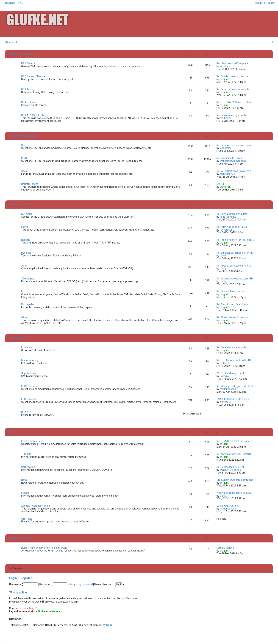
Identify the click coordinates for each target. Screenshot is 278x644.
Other (24, 317)
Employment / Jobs (32, 441)
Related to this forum (20, 538)
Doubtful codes (30, 184)
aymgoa (108, 625)
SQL (24, 145)
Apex (24, 266)
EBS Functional (30, 386)
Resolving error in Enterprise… (233, 63)
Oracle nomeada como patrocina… (236, 480)
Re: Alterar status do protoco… (233, 317)
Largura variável (225, 548)
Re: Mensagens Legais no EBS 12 (235, 386)
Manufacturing (30, 360)
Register (26, 578)
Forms (25, 227)
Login (13, 578)
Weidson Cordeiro (230, 470)
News (24, 480)
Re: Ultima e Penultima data (232, 214)
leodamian (226, 148)
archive (224, 363)
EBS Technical (29, 399)
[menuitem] (21, 3)
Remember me (104, 584)
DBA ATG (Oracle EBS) (34, 115)
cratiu (223, 496)
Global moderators (49, 611)
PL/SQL (26, 158)
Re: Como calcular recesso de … (234, 89)
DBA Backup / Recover (34, 76)
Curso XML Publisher (228, 506)
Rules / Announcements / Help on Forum (44, 548)
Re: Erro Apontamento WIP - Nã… (235, 360)
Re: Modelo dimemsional (230, 292)
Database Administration (22, 54)
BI (22, 292)
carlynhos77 (226, 174)
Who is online (18, 593)
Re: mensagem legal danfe (232, 115)
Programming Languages (22, 136)
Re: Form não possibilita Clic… (233, 227)
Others (12, 432)
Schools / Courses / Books (36, 506)
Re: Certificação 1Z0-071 (230, 467)
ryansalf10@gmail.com (233, 161)
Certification (28, 467)
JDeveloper (28, 279)
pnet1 (223, 256)
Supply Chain (29, 373)
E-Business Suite (17, 338)
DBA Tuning (28, 89)
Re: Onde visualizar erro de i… (233, 347)
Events (25, 493)
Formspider (28, 304)
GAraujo (224, 376)
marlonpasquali (228, 389)
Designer (26, 253)
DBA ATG (26, 412)
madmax (225, 118)
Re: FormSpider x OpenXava (232, 304)
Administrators (28, 611)
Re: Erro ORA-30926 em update (234, 102)
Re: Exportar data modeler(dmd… (235, 253)
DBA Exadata (29, 102)
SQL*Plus (27, 214)
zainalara (225, 66)
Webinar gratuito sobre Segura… (234, 493)
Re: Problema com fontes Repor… (235, 240)
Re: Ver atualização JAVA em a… (235, 171)
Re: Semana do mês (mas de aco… (236, 145)
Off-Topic (27, 519)
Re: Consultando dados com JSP (235, 279)
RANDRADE (226, 230)
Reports (26, 240)
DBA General (28, 63)
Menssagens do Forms (229, 158)
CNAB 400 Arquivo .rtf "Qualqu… (234, 399)
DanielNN (225, 187)
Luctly (223, 268)
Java (24, 171)
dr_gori (224, 79)
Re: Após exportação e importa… (235, 266)
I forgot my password (81, 584)
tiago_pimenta (228, 217)
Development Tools (19, 205)
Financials (27, 347)
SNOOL (220, 184)
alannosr (225, 402)
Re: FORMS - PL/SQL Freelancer (234, 441)
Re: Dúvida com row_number (233, 76)
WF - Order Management (230, 373)
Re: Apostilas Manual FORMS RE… (235, 454)
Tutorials (26, 454)
